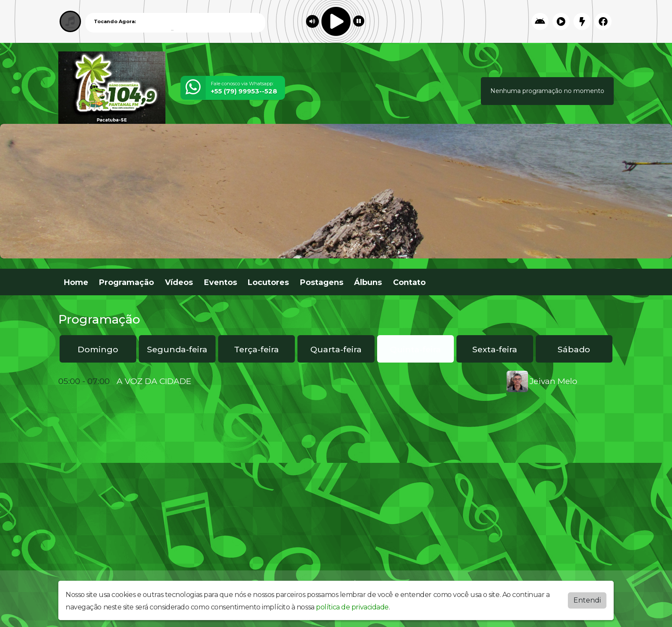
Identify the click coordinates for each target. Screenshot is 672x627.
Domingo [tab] (98, 349)
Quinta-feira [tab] (415, 349)
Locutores (268, 282)
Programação (126, 282)
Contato (409, 282)
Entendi (587, 600)
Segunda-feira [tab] (177, 349)
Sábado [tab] (574, 349)
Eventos (220, 282)
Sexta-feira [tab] (495, 349)
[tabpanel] (336, 381)
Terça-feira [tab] (256, 349)
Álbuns (368, 282)
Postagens (322, 282)
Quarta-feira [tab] (336, 349)
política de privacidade (352, 607)
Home (76, 282)
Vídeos (179, 282)
